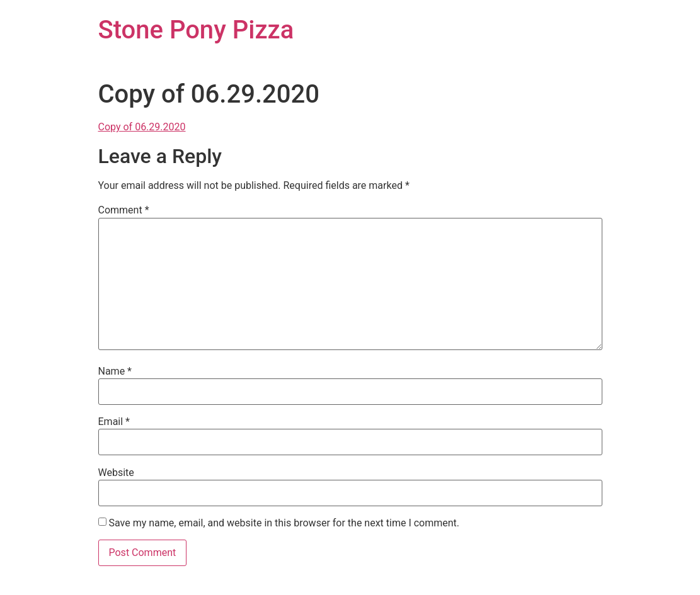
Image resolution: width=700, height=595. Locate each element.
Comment (124, 210)
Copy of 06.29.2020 (142, 127)
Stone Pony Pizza (196, 30)
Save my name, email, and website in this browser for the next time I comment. (284, 523)
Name (115, 371)
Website (116, 473)
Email (114, 422)
